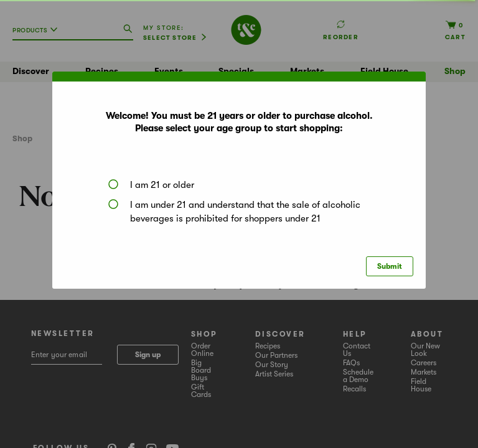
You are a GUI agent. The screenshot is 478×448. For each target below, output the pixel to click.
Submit (390, 266)
